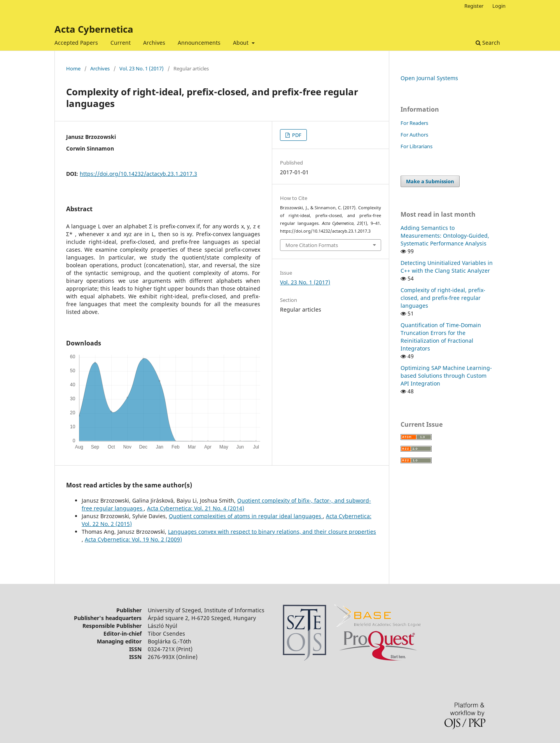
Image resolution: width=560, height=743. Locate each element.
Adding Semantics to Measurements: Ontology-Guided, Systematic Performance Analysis (445, 236)
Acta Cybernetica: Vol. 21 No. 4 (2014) (196, 508)
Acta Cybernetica (94, 29)
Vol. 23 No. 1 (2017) (142, 68)
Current (121, 43)
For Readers (414, 123)
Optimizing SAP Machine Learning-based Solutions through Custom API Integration (446, 376)
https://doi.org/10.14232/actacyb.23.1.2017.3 (138, 174)
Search (488, 43)
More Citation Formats (312, 245)
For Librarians (416, 146)
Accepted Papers (76, 43)
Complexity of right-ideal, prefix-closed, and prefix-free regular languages (443, 298)
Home (73, 68)
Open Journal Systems (429, 78)
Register (474, 6)
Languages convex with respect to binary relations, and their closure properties (272, 532)
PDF (296, 135)
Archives (154, 43)
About (241, 43)
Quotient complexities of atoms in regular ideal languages (246, 516)
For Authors (414, 135)
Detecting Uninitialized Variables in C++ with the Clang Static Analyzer (447, 267)
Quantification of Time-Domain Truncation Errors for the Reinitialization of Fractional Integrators (441, 337)
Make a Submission (430, 181)
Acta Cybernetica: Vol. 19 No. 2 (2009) (133, 539)
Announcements (199, 43)
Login (499, 6)
